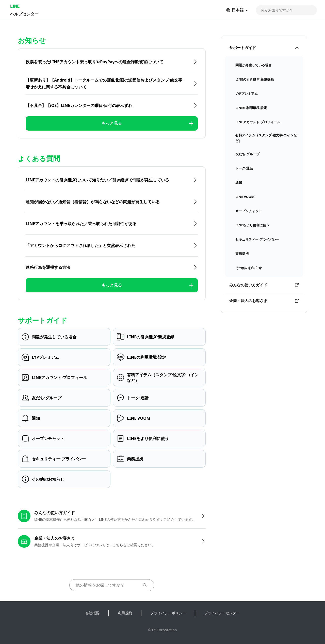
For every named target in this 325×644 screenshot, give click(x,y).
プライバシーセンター (222, 613)
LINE (15, 6)
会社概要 (92, 613)
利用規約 (125, 613)
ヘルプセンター (24, 14)
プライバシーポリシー (168, 613)
